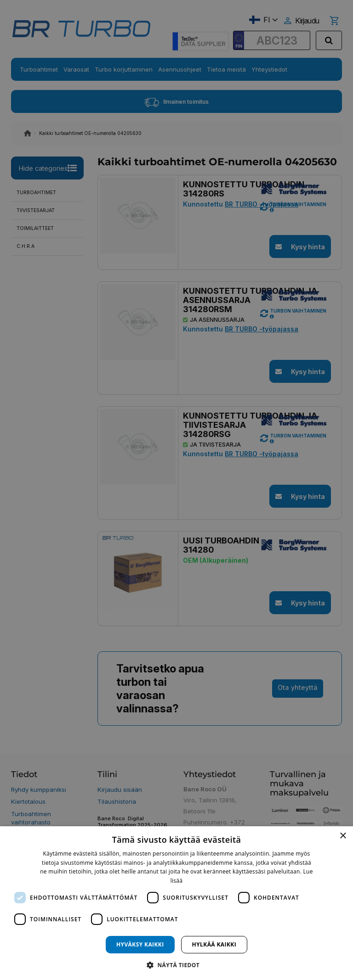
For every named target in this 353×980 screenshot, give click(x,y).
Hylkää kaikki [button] (214, 944)
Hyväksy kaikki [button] (140, 944)
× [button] (343, 836)
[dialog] (176, 903)
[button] (176, 965)
